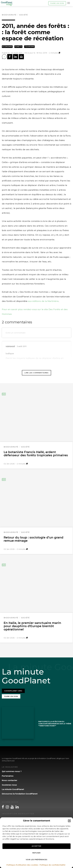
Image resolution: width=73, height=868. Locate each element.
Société (24, 15)
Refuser (36, 853)
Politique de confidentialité (52, 865)
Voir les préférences (37, 860)
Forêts (18, 47)
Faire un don (57, 3)
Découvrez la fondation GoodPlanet (20, 794)
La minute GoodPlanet (13, 789)
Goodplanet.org (13, 691)
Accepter (36, 846)
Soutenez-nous (9, 785)
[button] (69, 821)
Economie (7, 47)
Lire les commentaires (36, 373)
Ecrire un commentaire (16, 333)
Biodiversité (9, 15)
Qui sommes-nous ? (12, 771)
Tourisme (29, 47)
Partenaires (8, 776)
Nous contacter (10, 780)
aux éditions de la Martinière (43, 301)
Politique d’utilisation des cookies (22, 865)
